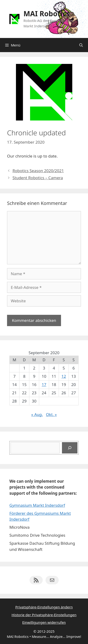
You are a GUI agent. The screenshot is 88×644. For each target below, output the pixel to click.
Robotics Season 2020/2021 (38, 171)
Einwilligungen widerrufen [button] (44, 622)
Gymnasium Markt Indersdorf (37, 505)
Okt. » (51, 414)
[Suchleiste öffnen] (81, 45)
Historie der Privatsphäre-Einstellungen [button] (44, 615)
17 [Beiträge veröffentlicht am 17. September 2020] (44, 384)
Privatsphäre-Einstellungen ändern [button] (44, 607)
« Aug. (37, 414)
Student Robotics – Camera (38, 178)
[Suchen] (70, 448)
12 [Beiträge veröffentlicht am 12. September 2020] (64, 376)
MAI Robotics (47, 14)
